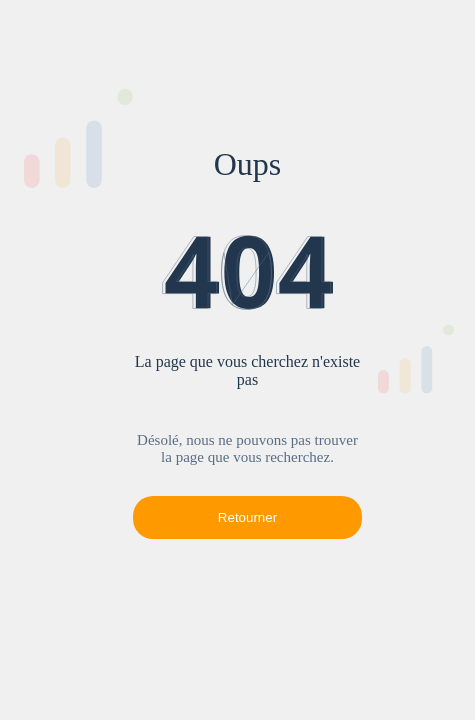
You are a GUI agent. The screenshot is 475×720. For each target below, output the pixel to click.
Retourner (247, 517)
